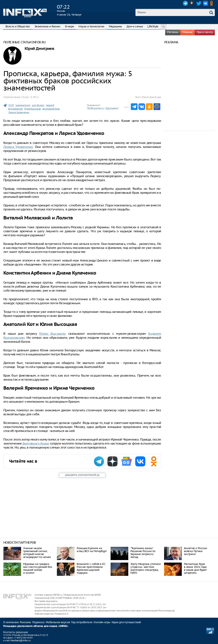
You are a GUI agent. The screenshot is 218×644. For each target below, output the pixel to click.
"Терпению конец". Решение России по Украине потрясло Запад (143, 553)
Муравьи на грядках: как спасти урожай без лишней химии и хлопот (38, 568)
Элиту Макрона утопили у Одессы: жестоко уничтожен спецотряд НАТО (145, 568)
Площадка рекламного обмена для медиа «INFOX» (36, 626)
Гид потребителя (82, 622)
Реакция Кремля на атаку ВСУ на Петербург (92, 550)
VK (206, 3)
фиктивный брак (51, 109)
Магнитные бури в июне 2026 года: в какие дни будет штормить (196, 568)
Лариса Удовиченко (19, 112)
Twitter (199, 3)
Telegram (185, 3)
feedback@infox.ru (21, 640)
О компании (11, 622)
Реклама (25, 622)
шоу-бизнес (38, 105)
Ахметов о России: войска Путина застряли (196, 551)
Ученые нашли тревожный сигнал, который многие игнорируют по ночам (37, 553)
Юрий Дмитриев (39, 49)
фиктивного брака (36, 443)
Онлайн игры (102, 622)
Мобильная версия (58, 622)
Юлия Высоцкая (32, 109)
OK (212, 3)
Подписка (38, 622)
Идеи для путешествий (126, 622)
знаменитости (23, 105)
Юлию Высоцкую (53, 334)
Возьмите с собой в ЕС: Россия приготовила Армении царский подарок (91, 568)
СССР (11, 105)
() (82, 475)
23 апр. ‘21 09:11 (30, 97)
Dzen (192, 3)
